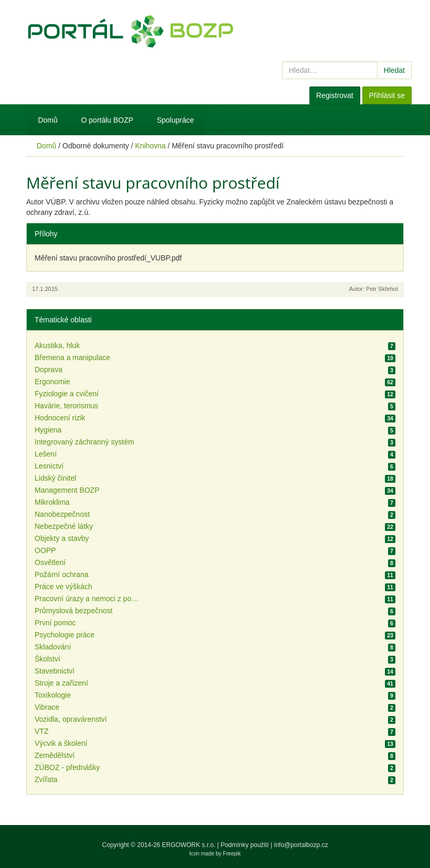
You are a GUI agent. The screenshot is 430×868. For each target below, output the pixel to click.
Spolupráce (175, 120)
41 (390, 683)
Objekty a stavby (62, 538)
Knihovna (150, 146)
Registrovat (335, 95)
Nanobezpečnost (62, 514)
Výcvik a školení (61, 743)
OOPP (45, 550)
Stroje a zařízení (61, 683)
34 (390, 418)
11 (390, 575)
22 (390, 527)
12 (390, 394)
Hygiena (48, 430)
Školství (47, 659)
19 (390, 358)
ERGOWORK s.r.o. (190, 845)
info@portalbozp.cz (301, 845)
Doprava (49, 370)
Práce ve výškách (63, 587)
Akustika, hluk (57, 345)
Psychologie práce (64, 635)
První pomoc (55, 623)
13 (390, 744)
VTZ (41, 731)
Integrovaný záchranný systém (84, 442)
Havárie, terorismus (66, 406)
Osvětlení (50, 562)
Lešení (46, 454)
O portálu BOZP (107, 120)
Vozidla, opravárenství (71, 719)
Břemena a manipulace (72, 357)
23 (390, 635)
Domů (47, 120)
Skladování (53, 647)
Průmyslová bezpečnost (74, 611)
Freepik (232, 854)
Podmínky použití (245, 845)
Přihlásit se (387, 95)
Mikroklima (52, 502)
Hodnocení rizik (60, 418)
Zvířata (46, 779)
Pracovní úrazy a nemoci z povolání (87, 599)
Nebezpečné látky (64, 526)
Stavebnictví (55, 671)
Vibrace (47, 707)
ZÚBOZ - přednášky (67, 767)
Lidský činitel (55, 478)
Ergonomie (52, 382)
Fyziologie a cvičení (67, 394)
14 (390, 671)
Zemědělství (55, 755)
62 (390, 382)
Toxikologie (53, 695)
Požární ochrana (62, 574)
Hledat (394, 70)
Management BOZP (67, 490)
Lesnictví (49, 466)
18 (390, 479)
